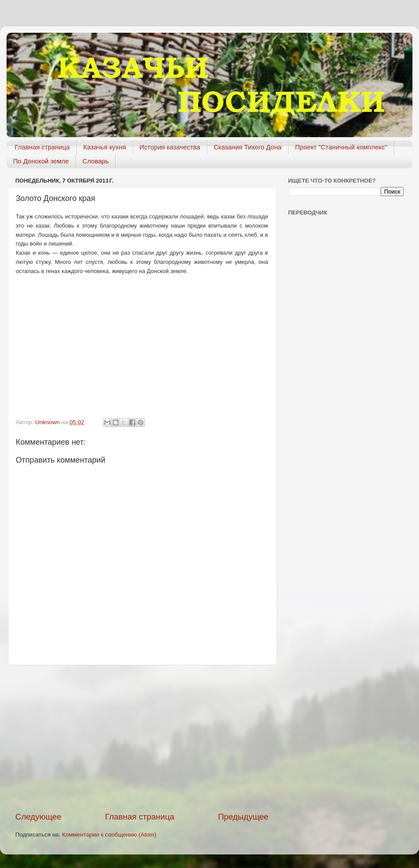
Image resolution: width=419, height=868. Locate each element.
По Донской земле (41, 161)
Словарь (96, 161)
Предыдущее (243, 817)
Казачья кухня (105, 147)
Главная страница (42, 147)
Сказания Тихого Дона (248, 147)
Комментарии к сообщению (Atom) (109, 835)
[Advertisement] (142, 738)
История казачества (170, 147)
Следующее (38, 817)
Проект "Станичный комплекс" (341, 147)
